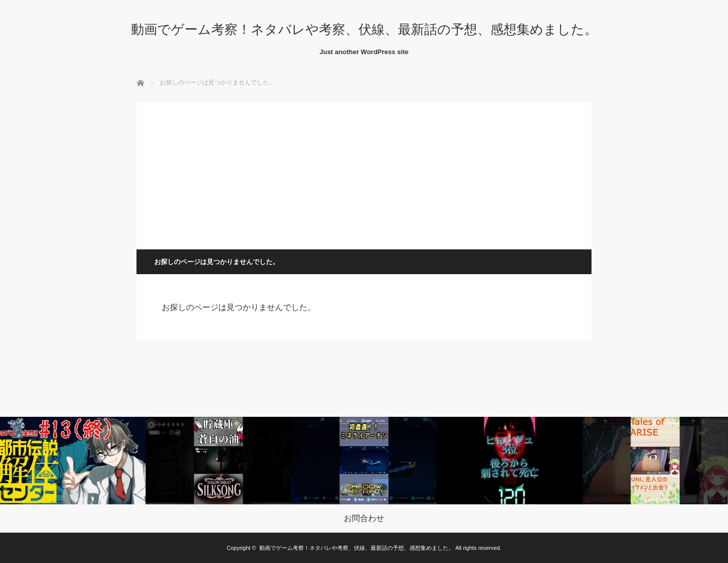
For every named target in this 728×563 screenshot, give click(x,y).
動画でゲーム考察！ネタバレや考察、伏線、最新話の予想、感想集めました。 (364, 29)
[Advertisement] (364, 174)
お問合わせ (364, 518)
